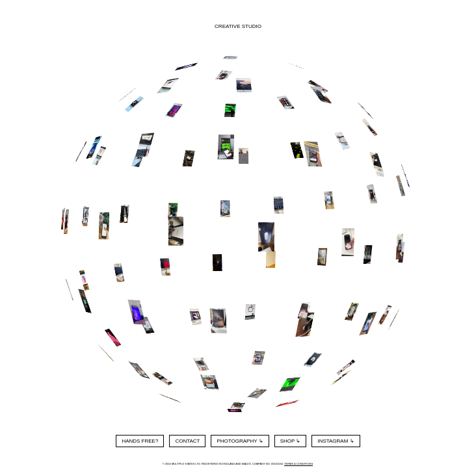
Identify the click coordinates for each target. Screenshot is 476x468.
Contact (187, 441)
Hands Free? (140, 441)
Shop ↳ (291, 441)
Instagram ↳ (336, 441)
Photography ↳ (240, 441)
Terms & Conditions (298, 464)
